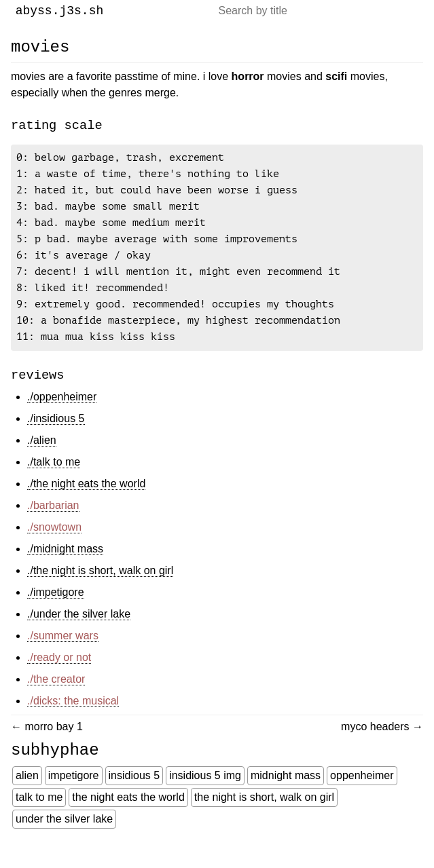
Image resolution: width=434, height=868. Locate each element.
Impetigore (74, 797)
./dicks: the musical (73, 718)
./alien (42, 458)
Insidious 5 (134, 797)
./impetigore (56, 610)
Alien (27, 797)
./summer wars (63, 653)
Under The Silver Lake (64, 841)
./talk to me (54, 479)
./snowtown (54, 545)
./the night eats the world (86, 501)
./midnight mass (65, 566)
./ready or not (59, 675)
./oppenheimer (62, 414)
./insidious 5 (56, 436)
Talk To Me (39, 819)
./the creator (56, 697)
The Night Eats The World (128, 819)
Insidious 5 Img (205, 797)
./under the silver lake (79, 631)
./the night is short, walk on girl (100, 588)
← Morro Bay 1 (47, 744)
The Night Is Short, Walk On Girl (264, 819)
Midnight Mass (286, 797)
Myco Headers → (382, 744)
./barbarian (53, 523)
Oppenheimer (362, 797)
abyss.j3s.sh (60, 11)
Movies (40, 46)
